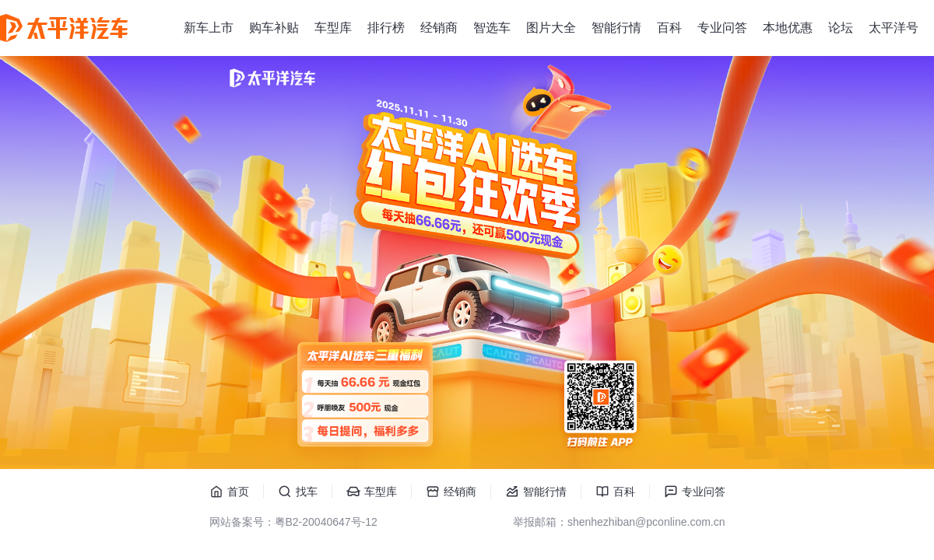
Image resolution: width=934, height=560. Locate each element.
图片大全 (551, 28)
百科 (669, 28)
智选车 (492, 28)
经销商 (439, 28)
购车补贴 (274, 28)
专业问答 (722, 28)
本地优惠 (788, 28)
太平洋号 (894, 28)
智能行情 (616, 28)
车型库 (333, 28)
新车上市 (209, 28)
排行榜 (386, 28)
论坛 (841, 28)
